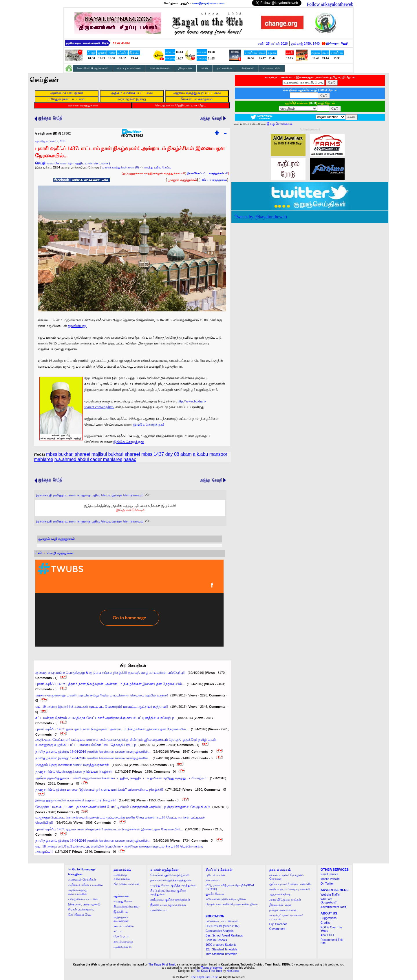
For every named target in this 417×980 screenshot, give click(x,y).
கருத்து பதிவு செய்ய (158, 167)
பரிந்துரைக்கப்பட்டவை (83, 899)
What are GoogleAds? (329, 901)
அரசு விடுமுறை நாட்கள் (285, 900)
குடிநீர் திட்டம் (215, 894)
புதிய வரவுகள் (215, 875)
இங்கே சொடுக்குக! (149, 424)
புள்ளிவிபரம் (159, 910)
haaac (130, 459)
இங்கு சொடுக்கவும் (130, 510)
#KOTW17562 (132, 134)
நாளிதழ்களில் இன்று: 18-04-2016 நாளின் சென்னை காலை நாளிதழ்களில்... (93, 752)
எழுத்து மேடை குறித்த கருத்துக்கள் (173, 885)
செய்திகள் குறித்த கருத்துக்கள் (170, 875)
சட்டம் (118, 931)
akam (186, 454)
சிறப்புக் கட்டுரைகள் (127, 906)
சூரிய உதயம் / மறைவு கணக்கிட (291, 884)
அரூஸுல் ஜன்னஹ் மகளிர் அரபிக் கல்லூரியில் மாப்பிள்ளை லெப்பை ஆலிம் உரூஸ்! (102, 695)
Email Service (329, 874)
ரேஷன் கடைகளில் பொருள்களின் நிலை (232, 904)
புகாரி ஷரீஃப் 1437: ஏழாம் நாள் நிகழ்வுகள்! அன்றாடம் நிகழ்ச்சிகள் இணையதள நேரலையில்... (109, 829)
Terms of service (212, 968)
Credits (325, 923)
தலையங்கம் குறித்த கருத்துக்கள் (171, 880)
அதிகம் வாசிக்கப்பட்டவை (85, 885)
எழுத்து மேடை (124, 901)
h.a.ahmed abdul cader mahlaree (88, 459)
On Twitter (327, 884)
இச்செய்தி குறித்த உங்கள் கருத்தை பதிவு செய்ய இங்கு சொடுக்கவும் (90, 495)
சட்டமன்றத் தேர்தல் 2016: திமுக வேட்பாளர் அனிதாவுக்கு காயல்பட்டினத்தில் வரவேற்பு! (105, 718)
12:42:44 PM (121, 43)
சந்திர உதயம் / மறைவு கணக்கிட (291, 889)
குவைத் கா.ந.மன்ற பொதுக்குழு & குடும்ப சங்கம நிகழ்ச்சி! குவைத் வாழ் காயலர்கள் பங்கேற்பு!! (110, 673)
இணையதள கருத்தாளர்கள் (168, 905)
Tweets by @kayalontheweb (261, 217)
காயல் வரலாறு (123, 942)
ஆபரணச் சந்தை (280, 894)
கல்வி (205, 68)
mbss (52, 454)
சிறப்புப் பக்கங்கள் (129, 68)
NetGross (233, 971)
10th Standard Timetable (221, 954)
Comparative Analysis (220, 931)
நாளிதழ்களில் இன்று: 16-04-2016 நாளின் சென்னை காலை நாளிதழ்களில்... (93, 841)
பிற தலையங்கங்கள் (127, 884)
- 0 (207, 173)
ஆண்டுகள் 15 (123, 947)
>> (82, 869)
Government (277, 929)
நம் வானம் (224, 68)
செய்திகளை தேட (80, 915)
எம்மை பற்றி (272, 68)
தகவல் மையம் (160, 68)
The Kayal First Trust (162, 964)
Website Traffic (330, 895)
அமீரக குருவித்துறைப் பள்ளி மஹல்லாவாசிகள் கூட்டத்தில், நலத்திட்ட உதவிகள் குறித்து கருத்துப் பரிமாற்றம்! (121, 778)
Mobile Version (330, 879)
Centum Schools (216, 940)
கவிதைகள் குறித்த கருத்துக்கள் (170, 900)
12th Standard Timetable (221, 949)
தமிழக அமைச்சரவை (284, 910)
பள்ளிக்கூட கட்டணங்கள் (222, 921)
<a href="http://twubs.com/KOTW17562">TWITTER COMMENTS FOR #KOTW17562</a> (129, 603)
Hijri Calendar (278, 924)
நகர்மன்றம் (213, 880)
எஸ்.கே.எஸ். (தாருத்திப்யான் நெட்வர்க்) (78, 163)
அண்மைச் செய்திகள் (82, 880)
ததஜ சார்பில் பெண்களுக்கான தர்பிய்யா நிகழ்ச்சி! (74, 772)
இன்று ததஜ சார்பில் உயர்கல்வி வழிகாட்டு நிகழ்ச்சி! (76, 800)
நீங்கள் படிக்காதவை (81, 909)
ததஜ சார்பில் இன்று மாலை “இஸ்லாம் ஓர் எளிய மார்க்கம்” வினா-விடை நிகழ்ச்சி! (99, 790)
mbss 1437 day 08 (160, 454)
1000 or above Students (221, 945)
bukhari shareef (74, 454)
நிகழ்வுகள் (185, 68)
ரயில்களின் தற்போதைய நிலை (226, 899)
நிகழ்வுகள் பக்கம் (280, 905)
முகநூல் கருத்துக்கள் (182, 180)
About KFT (328, 935)
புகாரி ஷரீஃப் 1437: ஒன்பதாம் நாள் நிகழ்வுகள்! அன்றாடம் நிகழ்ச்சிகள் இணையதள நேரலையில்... (112, 729)
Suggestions (329, 918)
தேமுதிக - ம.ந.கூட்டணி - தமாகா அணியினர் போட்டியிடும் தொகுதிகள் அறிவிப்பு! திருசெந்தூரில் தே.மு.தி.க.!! (123, 807)
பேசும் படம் (121, 936)
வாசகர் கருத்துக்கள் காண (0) (120, 167)
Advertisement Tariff (333, 907)
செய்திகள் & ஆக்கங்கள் (93, 68)
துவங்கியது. (77, 326)
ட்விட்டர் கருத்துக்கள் (213, 180)
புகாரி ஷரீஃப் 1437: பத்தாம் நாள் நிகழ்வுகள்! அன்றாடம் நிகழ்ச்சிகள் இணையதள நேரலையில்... (110, 684)
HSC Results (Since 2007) (223, 926)
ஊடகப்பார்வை (124, 926)
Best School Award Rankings (224, 935)
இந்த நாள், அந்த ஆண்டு (84, 904)
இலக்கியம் (121, 912)
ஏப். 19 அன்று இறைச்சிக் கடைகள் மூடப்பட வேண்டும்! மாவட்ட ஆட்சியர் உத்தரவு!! (102, 707)
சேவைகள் (247, 68)
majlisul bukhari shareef (116, 454)
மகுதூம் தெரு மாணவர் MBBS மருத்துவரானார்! (72, 765)
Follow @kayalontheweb (330, 4)
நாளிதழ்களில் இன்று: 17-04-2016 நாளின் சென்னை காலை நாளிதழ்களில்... (93, 758)
